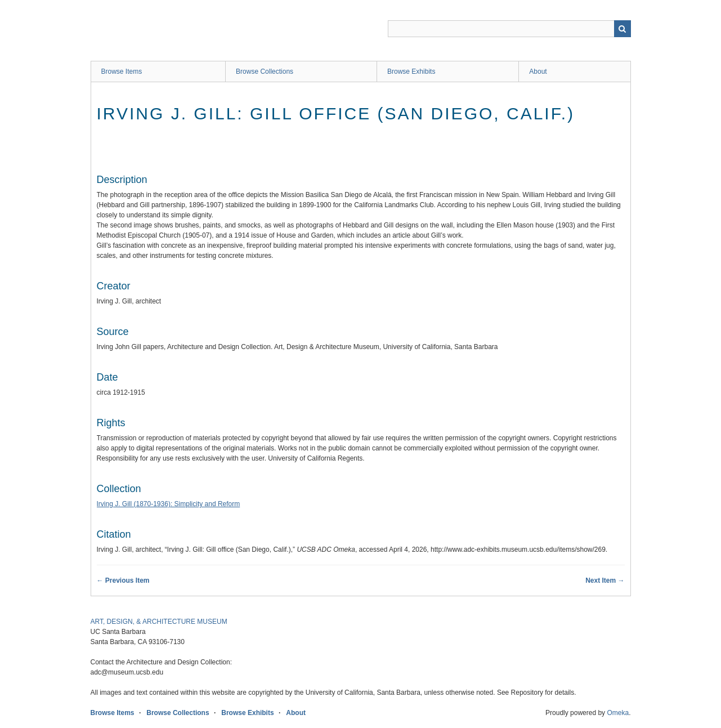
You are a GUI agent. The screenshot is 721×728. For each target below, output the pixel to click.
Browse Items (122, 72)
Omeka (618, 713)
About (538, 72)
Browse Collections (265, 72)
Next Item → (605, 580)
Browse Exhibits (411, 72)
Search (623, 29)
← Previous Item (123, 580)
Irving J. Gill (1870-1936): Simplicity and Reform (169, 504)
